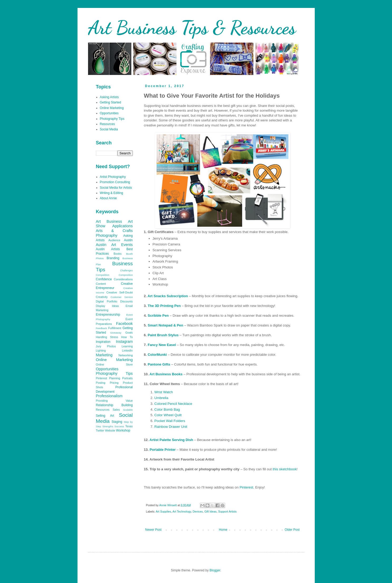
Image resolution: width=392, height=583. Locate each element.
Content (101, 284)
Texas (129, 426)
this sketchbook (285, 469)
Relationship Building (114, 405)
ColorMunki (157, 355)
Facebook (124, 324)
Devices (198, 511)
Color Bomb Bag (167, 409)
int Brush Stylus (165, 335)
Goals (129, 333)
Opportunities (109, 113)
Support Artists (227, 511)
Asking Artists (109, 97)
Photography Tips (112, 119)
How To (127, 337)
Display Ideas (107, 306)
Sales (116, 410)
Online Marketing (112, 108)
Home (223, 530)
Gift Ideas (210, 511)
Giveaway (116, 333)
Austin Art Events (114, 245)
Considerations (123, 279)
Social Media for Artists (116, 188)
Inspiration (103, 342)
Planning (115, 378)
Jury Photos (106, 346)
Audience (114, 240)
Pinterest (246, 487)
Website (110, 430)
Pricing (114, 383)
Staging (117, 422)
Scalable (128, 410)
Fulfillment (115, 328)
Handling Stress (107, 337)
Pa (150, 335)
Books (118, 254)
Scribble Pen (158, 316)
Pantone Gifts (159, 364)
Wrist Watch (164, 392)
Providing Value (114, 401)
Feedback (101, 328)
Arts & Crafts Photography (114, 233)
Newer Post (153, 530)
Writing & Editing (112, 193)
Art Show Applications (114, 224)
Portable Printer (163, 450)
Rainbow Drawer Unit (171, 427)
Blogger (215, 570)
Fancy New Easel (162, 345)
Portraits (127, 378)
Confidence (104, 279)
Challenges (126, 270)
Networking (125, 355)
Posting (101, 383)
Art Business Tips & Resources (192, 28)
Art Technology (182, 511)
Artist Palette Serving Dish (171, 440)
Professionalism (109, 396)
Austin (128, 240)
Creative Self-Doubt (119, 292)
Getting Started (111, 102)
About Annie (108, 198)
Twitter (100, 430)
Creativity (102, 297)
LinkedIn (127, 350)
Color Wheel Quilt (168, 415)
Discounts (126, 301)
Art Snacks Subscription (168, 296)
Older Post (292, 530)
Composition (126, 275)
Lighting (101, 350)
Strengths (108, 426)
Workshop (123, 430)
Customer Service (122, 297)
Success (119, 426)
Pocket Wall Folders (170, 421)
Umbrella (161, 398)
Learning (127, 346)
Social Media (109, 129)
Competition (103, 275)
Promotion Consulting (115, 182)
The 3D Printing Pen (164, 306)
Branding (113, 258)
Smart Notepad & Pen (165, 325)
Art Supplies (163, 511)
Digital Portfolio (107, 301)
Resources (107, 124)
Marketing (104, 355)
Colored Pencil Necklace (173, 404)
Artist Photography (113, 177)
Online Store (114, 364)
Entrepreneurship (108, 315)
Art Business (109, 221)
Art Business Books (166, 374)
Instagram (124, 342)
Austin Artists (108, 249)
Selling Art (105, 416)
